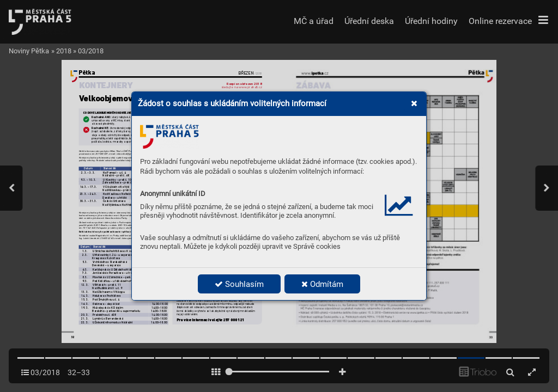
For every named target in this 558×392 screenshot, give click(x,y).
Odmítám (322, 284)
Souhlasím (239, 284)
